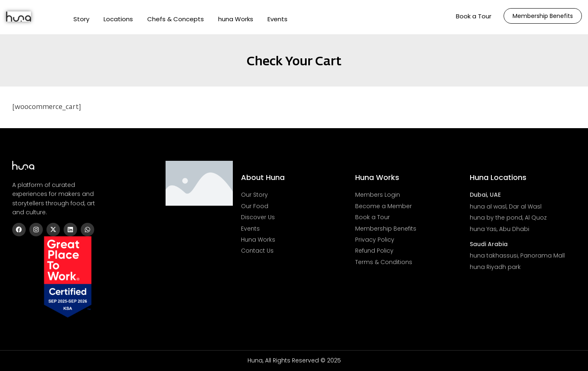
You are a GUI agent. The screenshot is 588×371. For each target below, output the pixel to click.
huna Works (236, 19)
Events (277, 19)
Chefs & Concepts (176, 19)
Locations (118, 19)
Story (81, 19)
